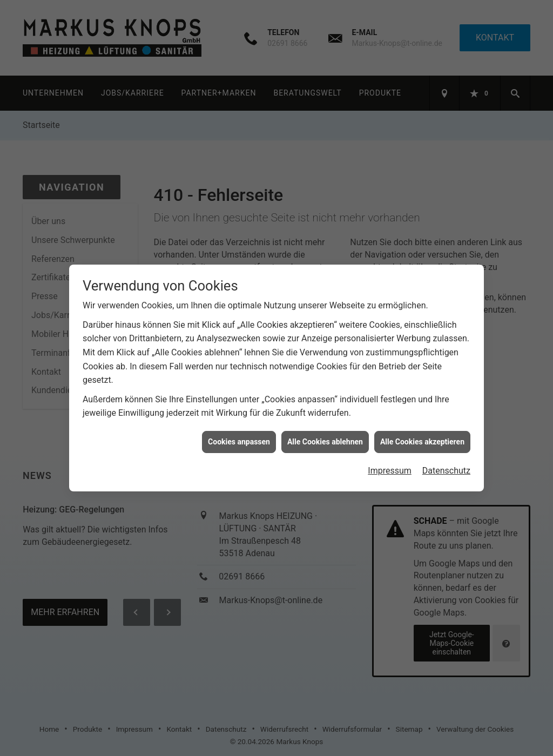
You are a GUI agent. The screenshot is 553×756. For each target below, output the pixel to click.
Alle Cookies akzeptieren (422, 435)
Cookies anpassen (239, 435)
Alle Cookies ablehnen (325, 435)
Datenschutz (446, 464)
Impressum (390, 464)
